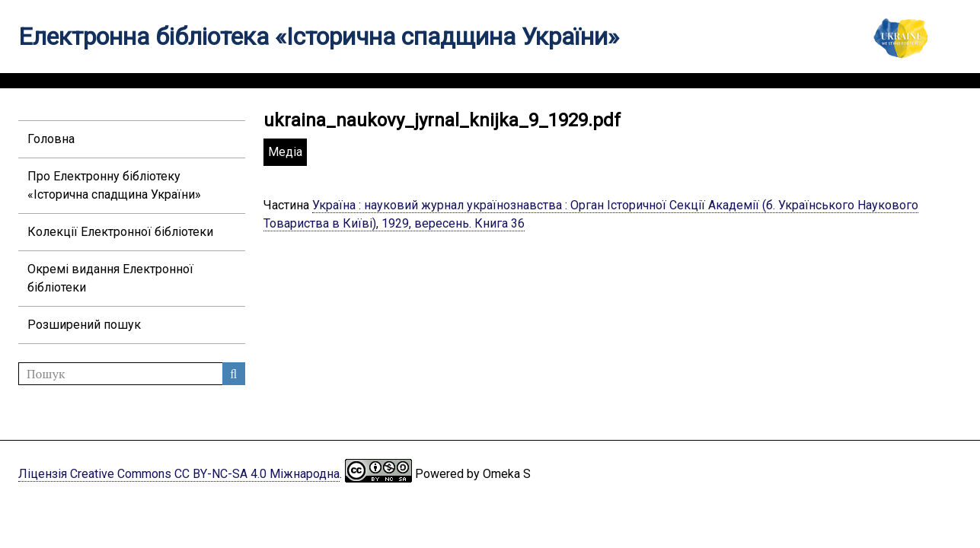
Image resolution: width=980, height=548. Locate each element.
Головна (51, 139)
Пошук (234, 374)
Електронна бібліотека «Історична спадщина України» (319, 37)
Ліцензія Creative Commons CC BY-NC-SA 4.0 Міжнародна (179, 474)
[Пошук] (132, 374)
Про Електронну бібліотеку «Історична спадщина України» (114, 185)
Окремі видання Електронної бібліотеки (110, 278)
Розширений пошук (84, 325)
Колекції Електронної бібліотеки (120, 232)
